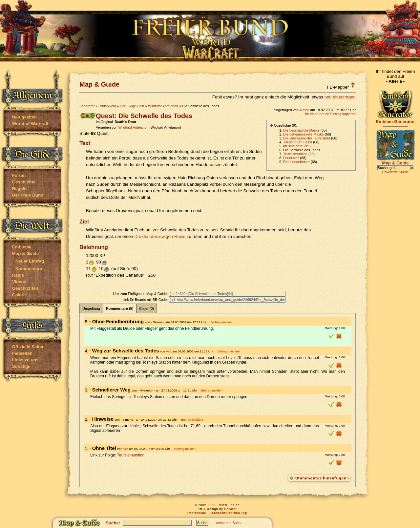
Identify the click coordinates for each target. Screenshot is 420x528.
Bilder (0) (147, 308)
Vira (169, 351)
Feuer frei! (291, 158)
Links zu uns (25, 360)
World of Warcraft (30, 124)
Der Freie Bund (28, 195)
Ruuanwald (107, 106)
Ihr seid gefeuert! (296, 146)
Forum (19, 175)
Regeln (19, 189)
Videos (19, 282)
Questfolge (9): (283, 125)
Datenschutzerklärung (229, 513)
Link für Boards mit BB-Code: (146, 300)
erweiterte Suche (229, 523)
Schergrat (87, 106)
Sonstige (21, 366)
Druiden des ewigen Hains (160, 236)
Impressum (197, 513)
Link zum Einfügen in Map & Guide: (141, 294)
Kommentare (29, 269)
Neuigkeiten (25, 117)
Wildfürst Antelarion (163, 106)
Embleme (22, 247)
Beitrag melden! (222, 322)
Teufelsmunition (295, 154)
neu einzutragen (340, 97)
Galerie (20, 295)
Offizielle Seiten (28, 347)
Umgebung (91, 308)
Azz (126, 449)
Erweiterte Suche (395, 172)
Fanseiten (22, 353)
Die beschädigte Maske (301, 130)
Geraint (231, 509)
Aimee (304, 110)
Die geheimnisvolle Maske (304, 134)
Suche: (113, 523)
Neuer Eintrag (30, 261)
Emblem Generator (395, 120)
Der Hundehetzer (296, 162)
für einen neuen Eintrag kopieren (330, 114)
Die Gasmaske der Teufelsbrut (307, 138)
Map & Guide (25, 253)
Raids (18, 275)
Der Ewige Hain (132, 106)
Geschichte (24, 182)
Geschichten (25, 288)
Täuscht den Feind (298, 142)
